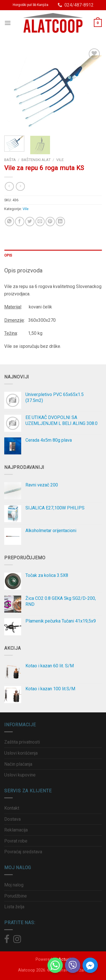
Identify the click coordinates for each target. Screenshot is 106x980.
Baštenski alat (36, 160)
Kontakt (12, 808)
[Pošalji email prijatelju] (40, 222)
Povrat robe (16, 841)
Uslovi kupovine (20, 775)
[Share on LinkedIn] (60, 222)
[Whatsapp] (55, 965)
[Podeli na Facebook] (20, 222)
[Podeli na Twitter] (30, 222)
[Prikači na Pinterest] (50, 222)
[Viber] (73, 965)
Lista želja (14, 907)
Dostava (12, 819)
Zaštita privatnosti (22, 742)
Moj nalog (14, 885)
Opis (8, 255)
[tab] (53, 255)
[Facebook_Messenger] (90, 965)
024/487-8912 (76, 5)
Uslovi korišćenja (21, 753)
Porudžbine (16, 896)
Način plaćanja (18, 764)
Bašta (10, 160)
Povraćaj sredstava (23, 852)
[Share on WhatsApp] (9, 222)
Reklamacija (16, 830)
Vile (60, 160)
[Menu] (8, 23)
